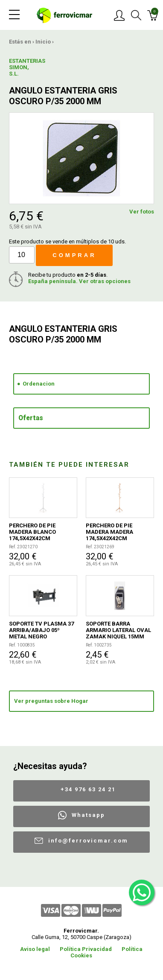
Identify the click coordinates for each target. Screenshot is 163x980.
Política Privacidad (86, 949)
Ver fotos (142, 212)
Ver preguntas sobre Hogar (51, 701)
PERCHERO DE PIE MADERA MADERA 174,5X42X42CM (109, 532)
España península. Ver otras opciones (79, 281)
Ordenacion (39, 384)
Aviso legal (35, 949)
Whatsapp (88, 815)
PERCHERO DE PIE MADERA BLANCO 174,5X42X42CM (32, 532)
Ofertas (31, 418)
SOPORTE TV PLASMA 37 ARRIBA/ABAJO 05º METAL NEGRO (41, 630)
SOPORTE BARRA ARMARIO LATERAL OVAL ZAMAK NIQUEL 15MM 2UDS (118, 630)
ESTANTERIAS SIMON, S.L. (25, 67)
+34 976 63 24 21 (88, 789)
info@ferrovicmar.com (88, 841)
